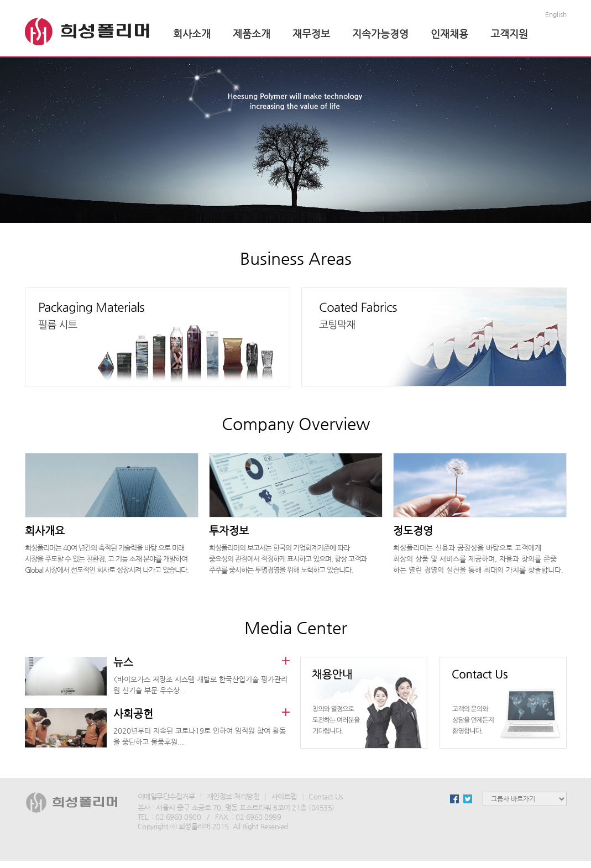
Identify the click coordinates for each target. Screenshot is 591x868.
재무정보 (311, 33)
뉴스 (123, 662)
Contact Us (326, 796)
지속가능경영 (380, 33)
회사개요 (45, 530)
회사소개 (192, 33)
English (556, 14)
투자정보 (229, 530)
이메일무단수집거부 (166, 796)
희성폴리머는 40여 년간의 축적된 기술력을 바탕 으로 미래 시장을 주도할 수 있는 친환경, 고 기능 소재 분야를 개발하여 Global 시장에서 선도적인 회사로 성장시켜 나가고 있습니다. (107, 559)
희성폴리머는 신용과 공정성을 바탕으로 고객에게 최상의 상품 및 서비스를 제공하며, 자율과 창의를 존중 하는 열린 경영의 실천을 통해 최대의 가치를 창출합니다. (478, 559)
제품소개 (252, 33)
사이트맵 (284, 796)
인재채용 (449, 33)
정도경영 (413, 530)
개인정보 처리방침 (233, 796)
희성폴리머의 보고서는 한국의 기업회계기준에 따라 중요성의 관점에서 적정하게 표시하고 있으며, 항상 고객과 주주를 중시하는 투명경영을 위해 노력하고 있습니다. (288, 559)
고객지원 (509, 33)
